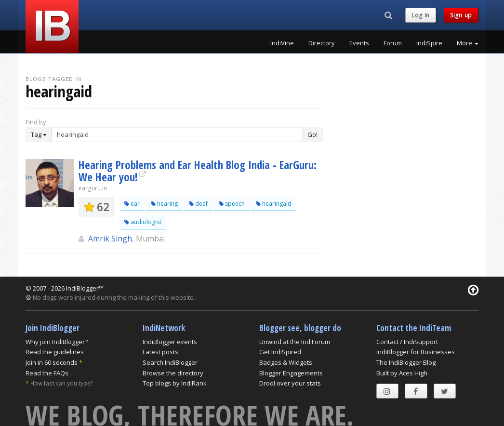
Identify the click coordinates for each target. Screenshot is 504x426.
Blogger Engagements (291, 373)
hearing (164, 204)
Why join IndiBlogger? (57, 342)
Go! (312, 134)
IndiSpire (429, 43)
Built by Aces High (402, 373)
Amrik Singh (110, 239)
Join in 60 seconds (52, 362)
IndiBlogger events (170, 342)
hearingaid (274, 204)
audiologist (143, 222)
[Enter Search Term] (177, 134)
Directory (322, 43)
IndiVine (282, 43)
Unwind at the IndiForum (295, 342)
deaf (198, 204)
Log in (421, 15)
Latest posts (160, 352)
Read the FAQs (47, 373)
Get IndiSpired (280, 352)
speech (232, 204)
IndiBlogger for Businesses (416, 352)
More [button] (468, 43)
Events (359, 43)
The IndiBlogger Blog (406, 362)
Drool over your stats (290, 383)
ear (132, 204)
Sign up (461, 15)
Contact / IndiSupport (407, 342)
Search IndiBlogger (170, 362)
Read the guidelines (55, 352)
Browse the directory (173, 373)
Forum (393, 43)
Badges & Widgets (286, 362)
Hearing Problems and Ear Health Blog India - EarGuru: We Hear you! (198, 171)
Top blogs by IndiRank (175, 383)
